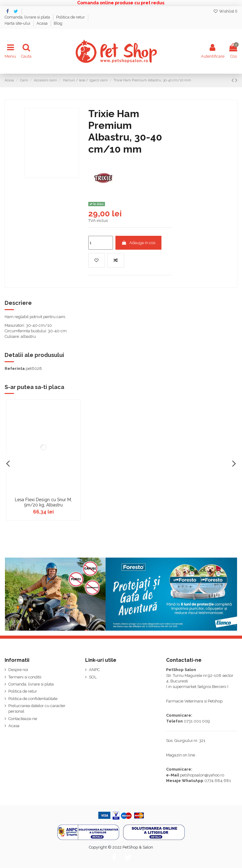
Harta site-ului (18, 23)
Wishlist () (225, 11)
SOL (93, 677)
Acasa (42, 23)
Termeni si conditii (25, 677)
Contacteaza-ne (23, 719)
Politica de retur (71, 17)
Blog (58, 23)
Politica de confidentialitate (33, 699)
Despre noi (18, 670)
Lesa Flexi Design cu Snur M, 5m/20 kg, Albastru (43, 502)
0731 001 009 (197, 721)
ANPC (94, 670)
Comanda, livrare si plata (28, 17)
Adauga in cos (138, 243)
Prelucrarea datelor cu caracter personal (37, 708)
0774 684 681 (218, 781)
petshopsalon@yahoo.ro (202, 775)
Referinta (15, 368)
